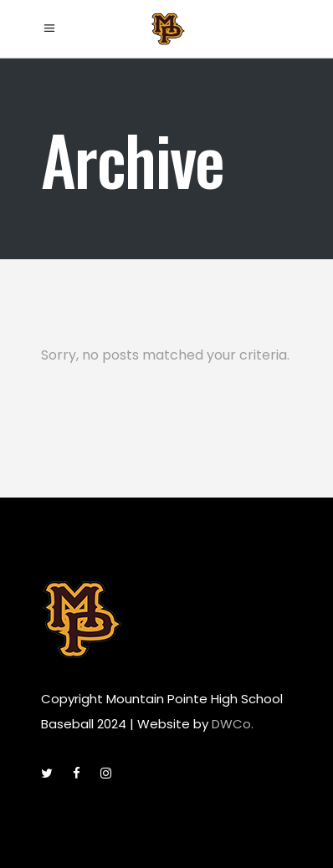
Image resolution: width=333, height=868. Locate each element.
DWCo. (233, 724)
